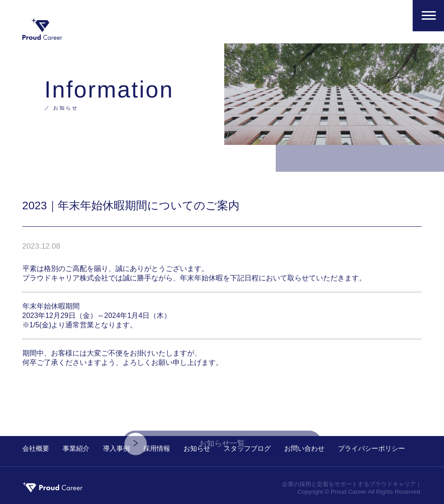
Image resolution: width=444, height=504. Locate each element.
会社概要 (36, 448)
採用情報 (157, 448)
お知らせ (197, 448)
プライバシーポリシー (371, 448)
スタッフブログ (247, 448)
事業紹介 (76, 448)
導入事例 (116, 448)
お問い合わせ (304, 448)
